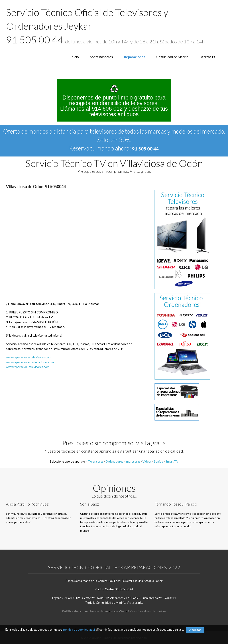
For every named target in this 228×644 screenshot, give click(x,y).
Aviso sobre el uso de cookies (147, 611)
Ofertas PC (208, 57)
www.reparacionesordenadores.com (30, 362)
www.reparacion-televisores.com (28, 367)
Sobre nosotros (101, 57)
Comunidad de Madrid (172, 57)
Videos (147, 461)
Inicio (75, 57)
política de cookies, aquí (79, 630)
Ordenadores (114, 461)
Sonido (159, 461)
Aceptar (195, 630)
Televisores (96, 461)
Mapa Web (118, 611)
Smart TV (172, 461)
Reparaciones (135, 57)
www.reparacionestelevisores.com (29, 357)
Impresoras (133, 461)
